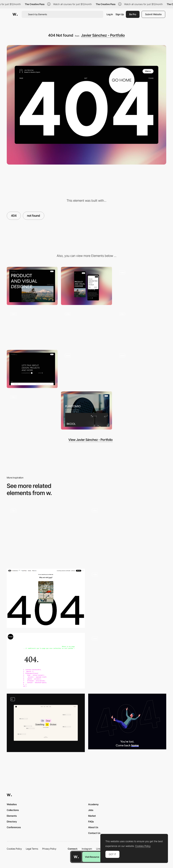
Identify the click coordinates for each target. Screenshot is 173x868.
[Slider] (141, 369)
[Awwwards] (15, 14)
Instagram (87, 849)
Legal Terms (32, 849)
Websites (12, 804)
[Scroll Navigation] (32, 327)
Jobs (91, 810)
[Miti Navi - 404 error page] (127, 661)
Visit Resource (92, 857)
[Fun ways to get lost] (46, 723)
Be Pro (133, 14)
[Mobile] (86, 286)
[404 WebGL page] (127, 534)
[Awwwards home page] (76, 857)
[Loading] (86, 327)
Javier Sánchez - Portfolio (103, 35)
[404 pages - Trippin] (46, 598)
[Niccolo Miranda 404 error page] (127, 722)
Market (92, 816)
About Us (93, 827)
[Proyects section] (86, 410)
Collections (13, 810)
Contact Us (94, 833)
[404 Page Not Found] (127, 598)
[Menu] (141, 286)
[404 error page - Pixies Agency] (46, 661)
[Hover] (141, 327)
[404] (46, 534)
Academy (93, 804)
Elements (12, 816)
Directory (12, 822)
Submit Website (153, 14)
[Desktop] (32, 286)
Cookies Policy (14, 849)
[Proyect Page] (86, 369)
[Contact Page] (32, 369)
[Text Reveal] (32, 410)
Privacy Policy (49, 849)
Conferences (14, 827)
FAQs (91, 822)
